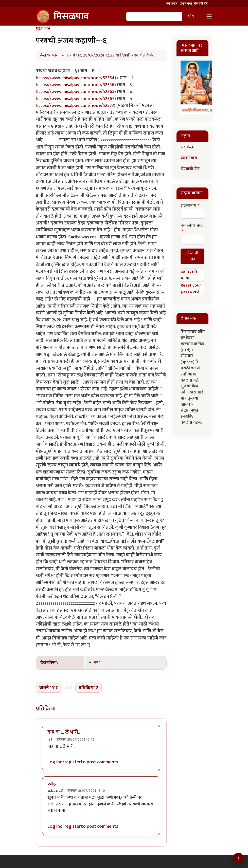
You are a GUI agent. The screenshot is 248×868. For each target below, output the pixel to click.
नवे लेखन (172, 4)
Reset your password (191, 288)
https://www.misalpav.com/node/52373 (75, 106)
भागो (56, 55)
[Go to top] (238, 858)
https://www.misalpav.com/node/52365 (75, 92)
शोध (191, 16)
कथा (97, 663)
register (73, 762)
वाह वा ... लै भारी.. (64, 732)
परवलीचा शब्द (192, 226)
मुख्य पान (43, 29)
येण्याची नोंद (201, 4)
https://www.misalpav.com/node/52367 (75, 99)
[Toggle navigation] (209, 16)
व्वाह (52, 784)
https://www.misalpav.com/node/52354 (75, 78)
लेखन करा (186, 4)
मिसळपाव (62, 16)
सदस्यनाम (188, 206)
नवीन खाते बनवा (189, 275)
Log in (54, 762)
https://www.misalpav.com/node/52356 (75, 85)
